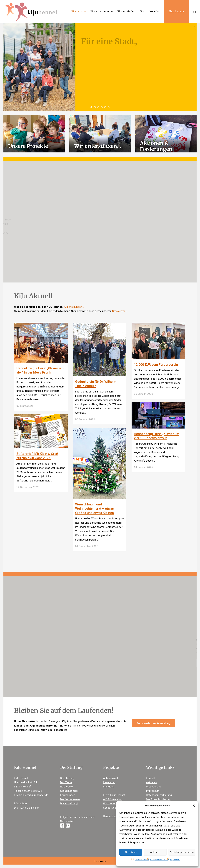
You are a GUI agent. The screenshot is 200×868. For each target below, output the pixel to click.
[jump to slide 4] (102, 107)
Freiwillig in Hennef (114, 795)
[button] (194, 806)
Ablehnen (155, 852)
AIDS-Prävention (113, 799)
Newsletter (119, 311)
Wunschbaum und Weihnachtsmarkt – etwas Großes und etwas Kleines (94, 509)
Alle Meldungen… (74, 307)
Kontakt (151, 778)
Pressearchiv (154, 787)
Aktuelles (151, 782)
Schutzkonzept (69, 791)
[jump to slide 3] (98, 107)
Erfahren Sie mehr (174, 663)
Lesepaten (109, 782)
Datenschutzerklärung (160, 860)
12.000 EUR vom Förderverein (156, 365)
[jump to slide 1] (91, 107)
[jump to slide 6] (109, 107)
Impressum (175, 860)
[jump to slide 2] (95, 107)
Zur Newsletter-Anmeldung (153, 723)
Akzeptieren (131, 852)
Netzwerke (66, 787)
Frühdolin (109, 787)
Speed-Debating (112, 808)
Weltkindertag (111, 803)
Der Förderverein (70, 799)
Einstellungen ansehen (182, 852)
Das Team (66, 782)
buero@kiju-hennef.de (35, 795)
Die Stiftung (67, 778)
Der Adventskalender (158, 799)
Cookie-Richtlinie (142, 860)
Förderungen (68, 795)
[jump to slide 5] (105, 107)
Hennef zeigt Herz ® (115, 816)
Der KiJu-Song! (69, 803)
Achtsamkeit (111, 778)
